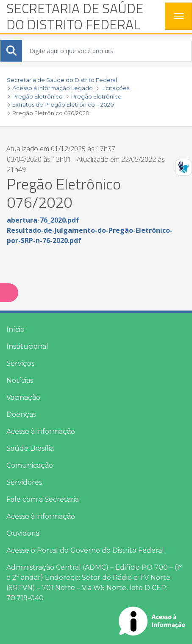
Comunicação (30, 465)
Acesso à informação (41, 431)
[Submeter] (11, 51)
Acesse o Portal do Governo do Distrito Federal (85, 550)
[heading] (82, 16)
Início (15, 329)
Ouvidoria (23, 533)
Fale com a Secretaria (43, 499)
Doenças (21, 414)
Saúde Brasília (30, 448)
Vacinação (23, 397)
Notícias (20, 380)
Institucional (27, 346)
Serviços (20, 363)
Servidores (24, 482)
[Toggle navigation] (178, 16)
